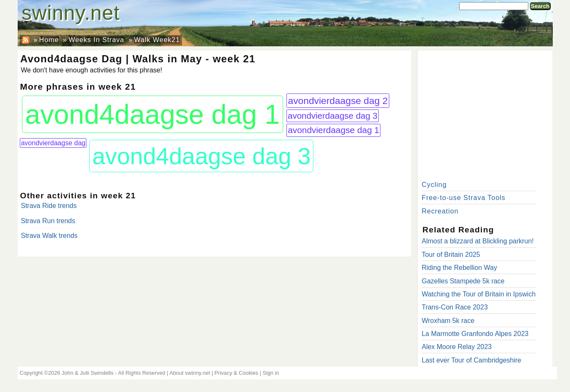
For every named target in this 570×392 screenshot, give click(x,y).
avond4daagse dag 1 (152, 114)
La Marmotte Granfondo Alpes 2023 (475, 334)
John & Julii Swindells (87, 373)
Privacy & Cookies (236, 373)
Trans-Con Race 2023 (455, 307)
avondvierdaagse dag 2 (338, 101)
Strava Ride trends (49, 206)
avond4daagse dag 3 (202, 156)
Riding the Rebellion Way (459, 268)
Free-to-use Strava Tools (464, 198)
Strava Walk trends (50, 236)
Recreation (440, 211)
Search (540, 6)
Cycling (434, 185)
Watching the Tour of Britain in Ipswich (479, 294)
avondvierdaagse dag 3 (333, 116)
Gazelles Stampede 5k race (463, 281)
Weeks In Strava (96, 40)
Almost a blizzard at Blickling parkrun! (478, 241)
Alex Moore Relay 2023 (457, 347)
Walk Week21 (157, 40)
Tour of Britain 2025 (451, 255)
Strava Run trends (48, 221)
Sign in (271, 373)
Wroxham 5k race (448, 321)
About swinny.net (190, 373)
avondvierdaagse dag (53, 143)
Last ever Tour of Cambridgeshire (471, 360)
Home (49, 40)
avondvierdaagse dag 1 (333, 130)
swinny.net (71, 13)
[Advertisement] (485, 114)
